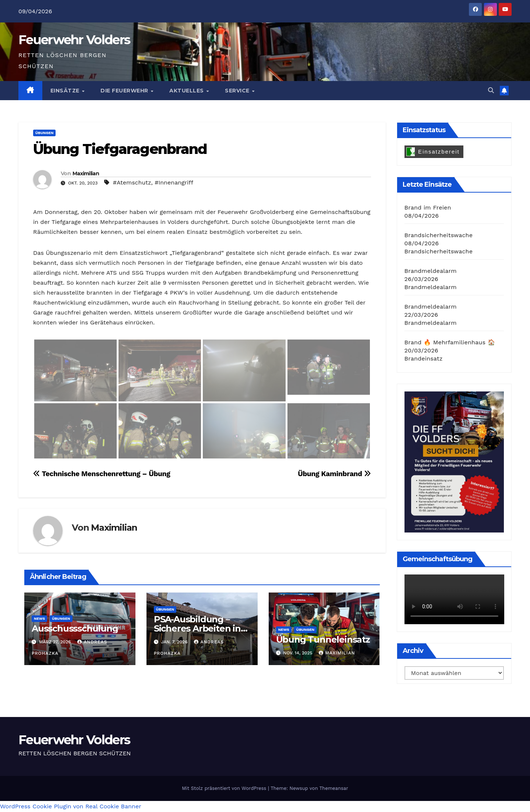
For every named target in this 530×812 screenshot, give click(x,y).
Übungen (44, 133)
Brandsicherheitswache (439, 235)
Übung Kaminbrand (334, 474)
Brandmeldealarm (431, 271)
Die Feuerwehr (125, 91)
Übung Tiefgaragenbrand (120, 149)
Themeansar (334, 788)
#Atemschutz (132, 182)
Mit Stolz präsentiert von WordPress (225, 788)
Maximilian (86, 173)
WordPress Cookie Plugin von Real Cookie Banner (71, 806)
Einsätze (66, 91)
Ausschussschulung (75, 628)
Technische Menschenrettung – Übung (102, 474)
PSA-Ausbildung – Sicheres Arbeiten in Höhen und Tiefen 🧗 (200, 628)
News (39, 618)
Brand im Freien (428, 208)
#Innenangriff (174, 182)
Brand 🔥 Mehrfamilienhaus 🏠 (450, 342)
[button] (491, 90)
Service (238, 91)
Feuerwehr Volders (74, 40)
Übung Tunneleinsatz (323, 639)
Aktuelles (187, 91)
